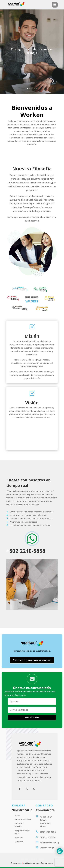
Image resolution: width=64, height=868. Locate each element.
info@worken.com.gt (50, 842)
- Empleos (18, 838)
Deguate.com (47, 863)
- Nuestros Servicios (19, 825)
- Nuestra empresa (22, 819)
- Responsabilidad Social (22, 832)
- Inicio (17, 815)
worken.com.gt (47, 848)
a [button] (55, 5)
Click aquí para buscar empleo (32, 660)
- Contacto (18, 841)
